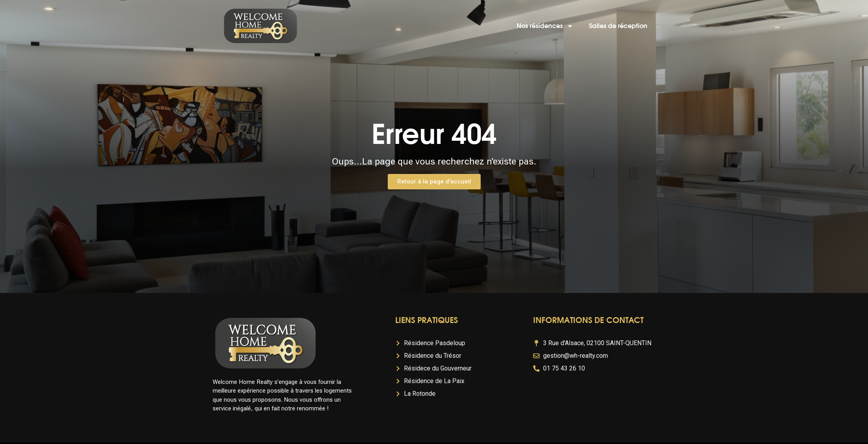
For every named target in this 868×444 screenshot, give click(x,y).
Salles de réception (618, 26)
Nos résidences (545, 26)
